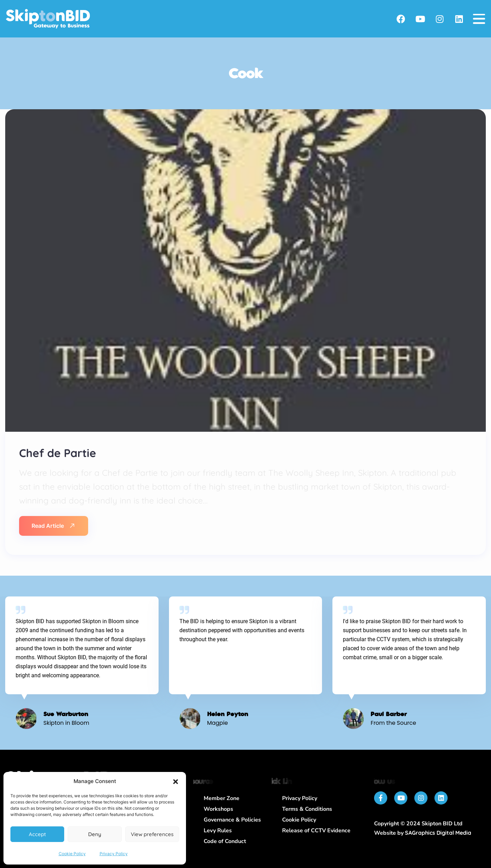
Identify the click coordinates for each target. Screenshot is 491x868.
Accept (37, 834)
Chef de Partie (58, 453)
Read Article (53, 526)
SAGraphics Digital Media (438, 833)
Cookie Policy (72, 854)
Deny (95, 834)
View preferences (152, 834)
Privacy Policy (114, 854)
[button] (176, 782)
